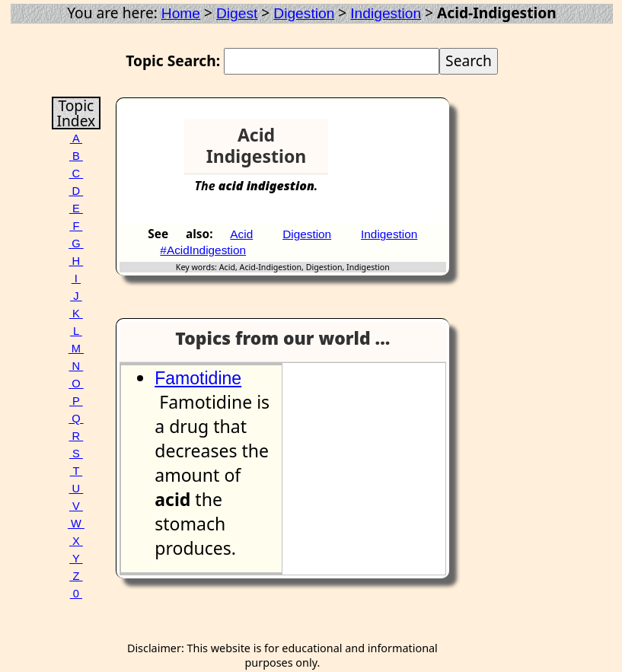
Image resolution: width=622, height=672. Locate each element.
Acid (241, 234)
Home (181, 13)
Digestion (304, 13)
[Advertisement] (391, 142)
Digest (237, 13)
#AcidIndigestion (203, 250)
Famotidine (198, 378)
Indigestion (386, 13)
